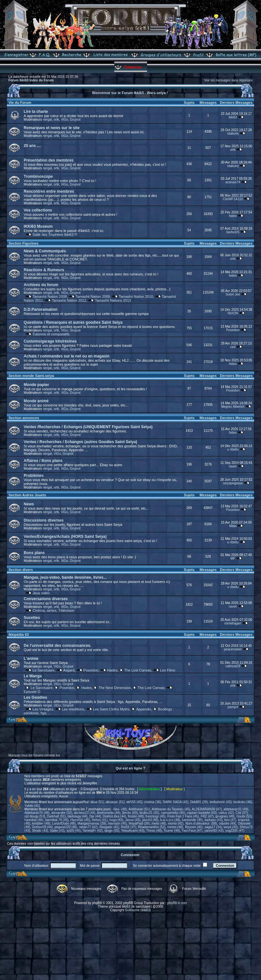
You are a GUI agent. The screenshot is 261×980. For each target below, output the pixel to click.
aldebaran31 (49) (236, 809)
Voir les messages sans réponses (228, 80)
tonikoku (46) (243, 802)
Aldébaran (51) (139, 809)
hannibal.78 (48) (57, 820)
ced (233, 347)
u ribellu (233, 449)
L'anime (31, 659)
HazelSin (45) (80, 820)
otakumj (233, 133)
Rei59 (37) (129, 827)
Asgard (69, 670)
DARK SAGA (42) (176, 802)
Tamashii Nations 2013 (113, 300)
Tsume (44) (172, 831)
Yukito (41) (32, 806)
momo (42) (176, 823)
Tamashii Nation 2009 (93, 296)
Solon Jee (233, 294)
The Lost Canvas (138, 670)
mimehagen (233, 623)
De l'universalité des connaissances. (57, 646)
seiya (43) (231, 827)
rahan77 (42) (88, 827)
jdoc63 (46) (150, 820)
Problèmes (34, 476)
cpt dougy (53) (35, 816)
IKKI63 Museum (38, 226)
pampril (233, 707)
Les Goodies (35, 697)
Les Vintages (43, 709)
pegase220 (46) (66, 827)
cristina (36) (153, 802)
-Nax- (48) (120, 809)
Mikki (233, 526)
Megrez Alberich (233, 407)
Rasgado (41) (109, 827)
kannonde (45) (192, 820)
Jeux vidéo (41, 593)
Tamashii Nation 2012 (69, 300)
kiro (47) (230, 820)
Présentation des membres (49, 160)
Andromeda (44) (109, 813)
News (29, 504)
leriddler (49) (41, 823)
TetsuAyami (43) (133, 831)
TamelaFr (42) (93, 831)
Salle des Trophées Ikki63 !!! (55, 235)
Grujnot (75, 120)
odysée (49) (227, 823)
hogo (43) (116, 820)
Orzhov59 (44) (42, 827)
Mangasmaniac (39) (92, 823)
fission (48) (136, 816)
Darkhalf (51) (56, 816)
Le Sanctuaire (43, 670)
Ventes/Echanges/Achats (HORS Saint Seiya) (65, 537)
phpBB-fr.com (177, 903)
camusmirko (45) (173, 813)
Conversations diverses (46, 599)
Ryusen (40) (194, 827)
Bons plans (34, 553)
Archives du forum (41, 285)
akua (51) (97, 802)
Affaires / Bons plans (43, 461)
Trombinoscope (38, 176)
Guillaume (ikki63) (138, 910)
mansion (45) (117, 823)
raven (233, 466)
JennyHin (90, 783)
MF (233, 558)
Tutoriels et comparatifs (51, 334)
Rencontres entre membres (49, 191)
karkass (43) (214, 820)
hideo (233, 216)
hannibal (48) (34, 820)
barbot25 (233, 232)
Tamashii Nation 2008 (50, 296)
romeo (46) (175, 827)
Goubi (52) (244, 816)
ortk (56, 120)
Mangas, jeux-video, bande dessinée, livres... (65, 577)
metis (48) (159, 823)
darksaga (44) (78, 816)
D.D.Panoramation (41, 309)
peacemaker (233, 649)
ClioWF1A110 (233, 199)
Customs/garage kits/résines (50, 341)
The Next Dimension (115, 688)
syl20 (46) (74, 831)
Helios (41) (100, 820)
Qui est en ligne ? (130, 768)
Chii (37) (242, 813)
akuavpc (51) (115, 802)
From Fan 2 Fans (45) (183, 816)
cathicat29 (233, 666)
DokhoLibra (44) (114, 816)
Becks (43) (130, 813)
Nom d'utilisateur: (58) (201, 823)
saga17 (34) (213, 827)
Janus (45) (133, 820)
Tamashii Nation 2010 (136, 296)
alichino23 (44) (85, 813)
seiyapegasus (233, 483)
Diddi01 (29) (199, 802)
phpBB (97, 903)
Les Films (168, 670)
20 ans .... (32, 146)
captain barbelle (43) (202, 813)
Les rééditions (73, 709)
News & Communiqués (45, 251)
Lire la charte (36, 112)
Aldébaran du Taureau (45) (171, 809)
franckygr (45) (155, 816)
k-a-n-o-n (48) (170, 820)
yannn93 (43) (214, 831)
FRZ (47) (207, 816)
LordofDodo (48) (64, 823)
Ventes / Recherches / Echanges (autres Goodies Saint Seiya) (80, 442)
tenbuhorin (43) (221, 802)
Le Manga (33, 676)
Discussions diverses (44, 520)
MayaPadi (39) (139, 823)
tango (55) (112, 831)
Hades (112, 670)
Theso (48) (154, 831)
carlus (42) (226, 813)
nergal (47, 120)
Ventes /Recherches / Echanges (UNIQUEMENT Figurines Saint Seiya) (88, 427)
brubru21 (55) (149, 813)
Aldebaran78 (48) (37, 813)
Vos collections (38, 210)
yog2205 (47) (235, 831)
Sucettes (32, 618)
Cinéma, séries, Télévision (53, 611)
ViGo (65, 120)
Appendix (144, 709)
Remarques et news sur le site (52, 128)
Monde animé (36, 401)
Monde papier (36, 385)
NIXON (233, 313)
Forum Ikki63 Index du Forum (31, 80)
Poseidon (233, 330)
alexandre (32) (62, 813)
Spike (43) (57, 831)
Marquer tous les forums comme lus (34, 755)
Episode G (32, 692)
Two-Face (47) (192, 831)
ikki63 (233, 117)
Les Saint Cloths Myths (112, 709)
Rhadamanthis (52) (152, 827)
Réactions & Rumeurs (44, 270)
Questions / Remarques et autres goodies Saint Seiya (73, 322)
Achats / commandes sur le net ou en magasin (67, 356)
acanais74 (233, 182)
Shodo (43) (40, 831)
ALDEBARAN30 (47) (207, 809)
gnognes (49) (225, 816)
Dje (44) (95, 816)
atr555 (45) (134, 802)
